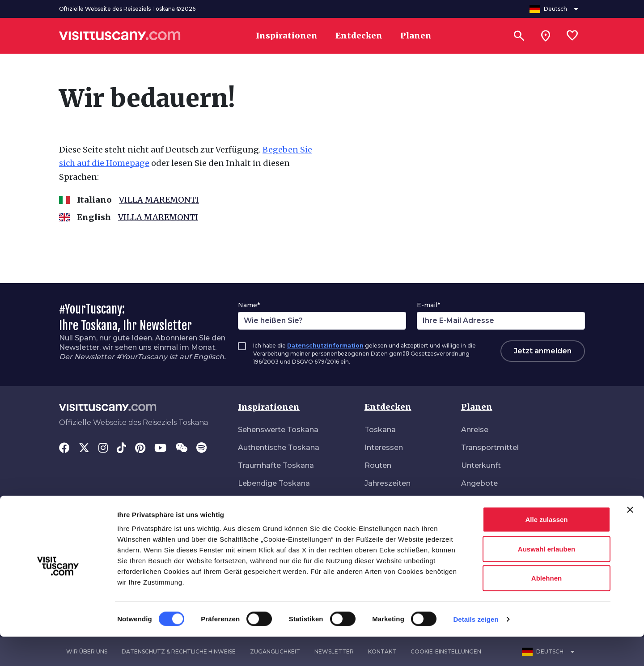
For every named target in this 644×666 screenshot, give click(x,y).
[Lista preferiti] (572, 36)
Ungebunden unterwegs (282, 519)
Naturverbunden (268, 501)
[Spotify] (201, 449)
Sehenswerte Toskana (278, 430)
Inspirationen (269, 407)
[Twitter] (84, 449)
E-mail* (428, 305)
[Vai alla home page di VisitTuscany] (120, 36)
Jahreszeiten (388, 483)
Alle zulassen (546, 549)
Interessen (384, 448)
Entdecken (388, 407)
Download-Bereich (495, 519)
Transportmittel (490, 448)
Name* (249, 305)
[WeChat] (181, 449)
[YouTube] (160, 449)
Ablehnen (547, 607)
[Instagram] (103, 449)
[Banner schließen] (630, 539)
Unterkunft (481, 465)
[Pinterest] (140, 449)
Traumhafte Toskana (276, 465)
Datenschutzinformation (325, 346)
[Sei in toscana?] (546, 36)
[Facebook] (64, 449)
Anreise (475, 430)
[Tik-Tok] (121, 449)
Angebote (479, 483)
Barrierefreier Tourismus (505, 501)
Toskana (380, 430)
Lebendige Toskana (274, 483)
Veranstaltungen (394, 501)
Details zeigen (476, 648)
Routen (378, 465)
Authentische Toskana (279, 448)
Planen (477, 407)
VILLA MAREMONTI (159, 200)
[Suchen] (519, 36)
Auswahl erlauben (547, 578)
